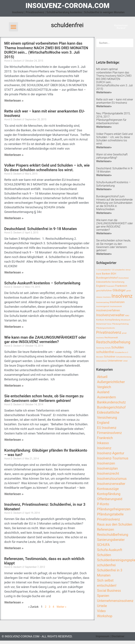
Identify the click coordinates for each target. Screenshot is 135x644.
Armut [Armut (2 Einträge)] (128, 270)
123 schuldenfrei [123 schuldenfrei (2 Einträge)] (118, 270)
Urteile (102, 606)
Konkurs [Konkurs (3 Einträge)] (100, 320)
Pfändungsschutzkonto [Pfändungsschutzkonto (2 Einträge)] (106, 328)
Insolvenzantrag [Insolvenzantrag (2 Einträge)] (103, 302)
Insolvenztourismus (112, 479)
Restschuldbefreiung (113, 535)
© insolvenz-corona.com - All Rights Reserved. (37, 636)
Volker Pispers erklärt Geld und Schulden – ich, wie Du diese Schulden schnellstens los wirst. (47, 168)
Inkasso (103, 443)
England (103, 423)
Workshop (105, 616)
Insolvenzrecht (108, 473)
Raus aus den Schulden (115, 524)
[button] (13, 27)
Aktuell (102, 377)
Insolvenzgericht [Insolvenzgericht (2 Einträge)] (103, 306)
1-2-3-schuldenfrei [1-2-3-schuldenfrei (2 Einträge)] (103, 270)
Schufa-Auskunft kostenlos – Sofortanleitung (42, 283)
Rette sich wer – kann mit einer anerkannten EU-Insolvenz (115, 101)
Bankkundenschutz (111, 402)
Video (101, 611)
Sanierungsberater (111, 540)
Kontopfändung (109, 494)
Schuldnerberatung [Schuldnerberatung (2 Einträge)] (124, 357)
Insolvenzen (106, 463)
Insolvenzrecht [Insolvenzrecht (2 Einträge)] (116, 306)
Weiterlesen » (14, 101)
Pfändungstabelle (110, 514)
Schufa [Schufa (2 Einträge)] (108, 348)
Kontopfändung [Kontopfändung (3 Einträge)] (113, 320)
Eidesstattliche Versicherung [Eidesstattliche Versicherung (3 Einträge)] (110, 282)
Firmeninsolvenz (109, 433)
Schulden (104, 555)
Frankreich (105, 438)
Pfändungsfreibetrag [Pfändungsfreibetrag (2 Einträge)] (120, 324)
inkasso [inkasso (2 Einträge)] (99, 297)
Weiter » (61, 607)
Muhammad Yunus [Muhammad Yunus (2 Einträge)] (104, 324)
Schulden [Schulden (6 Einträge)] (118, 347)
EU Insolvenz (107, 428)
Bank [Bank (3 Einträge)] (99, 274)
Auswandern (107, 397)
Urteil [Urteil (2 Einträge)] (125, 361)
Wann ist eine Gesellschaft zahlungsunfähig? (112, 156)
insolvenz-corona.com (67, 6)
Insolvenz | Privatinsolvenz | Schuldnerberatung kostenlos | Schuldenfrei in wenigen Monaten (68, 12)
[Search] (129, 43)
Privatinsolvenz (109, 519)
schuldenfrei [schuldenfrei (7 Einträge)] (105, 352)
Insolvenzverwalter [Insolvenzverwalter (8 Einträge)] (110, 315)
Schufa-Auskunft (110, 550)
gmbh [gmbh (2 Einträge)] (129, 291)
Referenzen (106, 529)
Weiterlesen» (104, 92)
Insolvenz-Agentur (111, 453)
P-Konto (103, 504)
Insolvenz (104, 448)
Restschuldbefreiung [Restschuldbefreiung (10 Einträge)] (113, 342)
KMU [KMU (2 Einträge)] (127, 316)
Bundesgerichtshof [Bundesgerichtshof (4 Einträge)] (107, 278)
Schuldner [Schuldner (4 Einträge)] (110, 357)
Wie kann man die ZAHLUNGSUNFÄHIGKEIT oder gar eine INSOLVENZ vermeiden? (45, 340)
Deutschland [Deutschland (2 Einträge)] (123, 278)
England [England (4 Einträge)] (101, 286)
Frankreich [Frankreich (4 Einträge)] (121, 286)
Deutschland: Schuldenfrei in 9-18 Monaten (41, 229)
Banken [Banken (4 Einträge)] (106, 274)
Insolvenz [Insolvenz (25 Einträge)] (122, 296)
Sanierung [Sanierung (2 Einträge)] (100, 348)
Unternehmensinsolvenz (115, 601)
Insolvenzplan (107, 468)
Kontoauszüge (108, 489)
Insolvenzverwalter (111, 484)
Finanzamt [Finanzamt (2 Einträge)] (110, 286)
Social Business (109, 591)
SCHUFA (103, 545)
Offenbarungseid (110, 499)
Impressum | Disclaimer (110, 636)
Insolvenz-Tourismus (113, 458)
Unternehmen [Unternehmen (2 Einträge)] (102, 361)
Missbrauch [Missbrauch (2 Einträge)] (126, 320)
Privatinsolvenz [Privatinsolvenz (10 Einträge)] (109, 332)
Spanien (103, 596)
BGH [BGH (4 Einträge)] (114, 274)
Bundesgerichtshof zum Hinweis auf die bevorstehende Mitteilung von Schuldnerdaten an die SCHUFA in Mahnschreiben (114, 203)
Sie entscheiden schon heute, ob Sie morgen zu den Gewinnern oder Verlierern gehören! (44, 398)
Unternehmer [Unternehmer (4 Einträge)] (115, 361)
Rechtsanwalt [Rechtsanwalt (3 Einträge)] (111, 338)
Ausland (103, 392)
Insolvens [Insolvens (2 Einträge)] (107, 297)
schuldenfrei (106, 565)
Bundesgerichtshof (111, 407)
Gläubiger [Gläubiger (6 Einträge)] (119, 290)
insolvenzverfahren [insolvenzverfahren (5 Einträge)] (108, 310)
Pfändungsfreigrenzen (114, 509)
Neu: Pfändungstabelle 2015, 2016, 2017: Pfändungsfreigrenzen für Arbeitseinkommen (113, 118)
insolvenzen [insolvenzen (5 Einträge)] (117, 302)
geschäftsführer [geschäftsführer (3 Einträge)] (104, 291)
